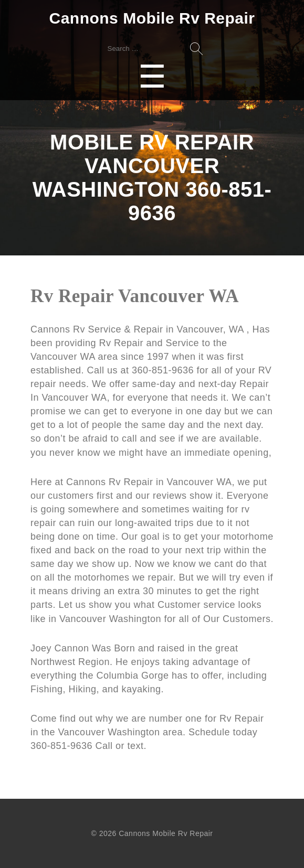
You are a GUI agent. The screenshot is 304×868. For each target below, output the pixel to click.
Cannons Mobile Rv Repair (152, 18)
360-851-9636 (63, 746)
